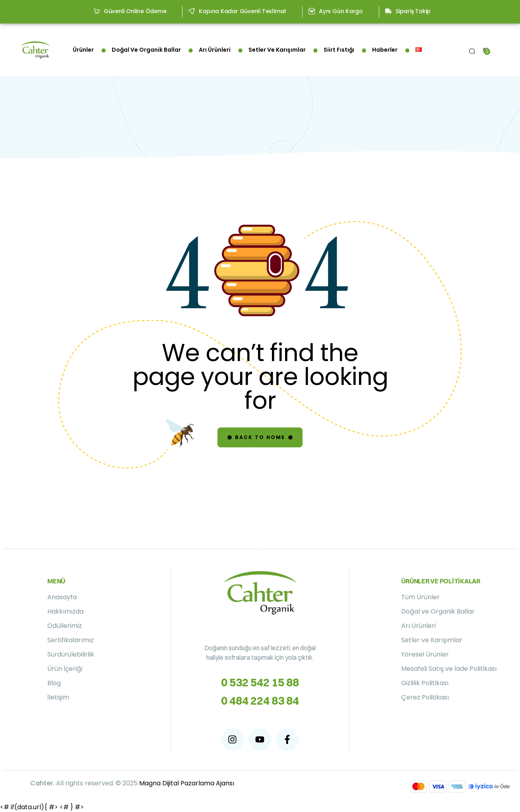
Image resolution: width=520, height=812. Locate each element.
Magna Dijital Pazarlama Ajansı (187, 783)
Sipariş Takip (413, 11)
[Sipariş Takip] (388, 11)
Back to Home (260, 437)
